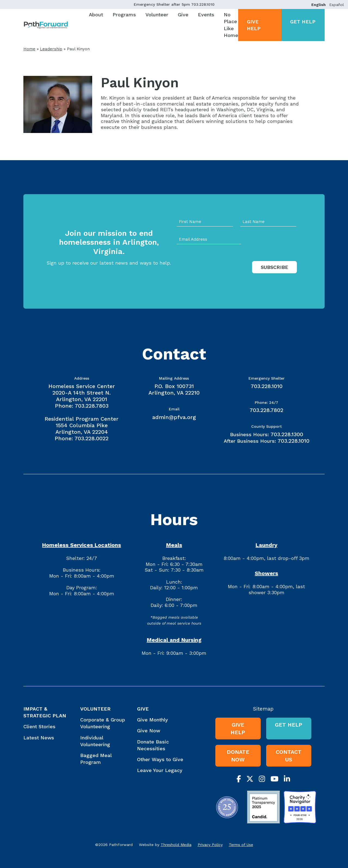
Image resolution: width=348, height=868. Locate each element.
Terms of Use (241, 845)
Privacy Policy (210, 845)
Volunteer (157, 15)
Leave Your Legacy (160, 770)
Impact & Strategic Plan (45, 712)
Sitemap (263, 709)
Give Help (254, 25)
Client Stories (39, 726)
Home (29, 49)
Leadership (51, 49)
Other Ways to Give (160, 759)
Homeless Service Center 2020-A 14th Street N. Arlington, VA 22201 (82, 393)
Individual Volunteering (95, 741)
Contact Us (289, 756)
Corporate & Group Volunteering (103, 723)
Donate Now (238, 756)
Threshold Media (176, 845)
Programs (124, 15)
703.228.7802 (266, 410)
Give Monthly (153, 720)
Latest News (39, 738)
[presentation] (218, 273)
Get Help (303, 22)
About (96, 15)
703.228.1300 (287, 434)
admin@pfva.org (174, 417)
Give (183, 15)
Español (337, 5)
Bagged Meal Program (96, 759)
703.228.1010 (203, 4)
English (319, 5)
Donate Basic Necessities (153, 745)
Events (206, 15)
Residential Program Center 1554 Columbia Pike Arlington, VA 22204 (82, 425)
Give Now (149, 731)
